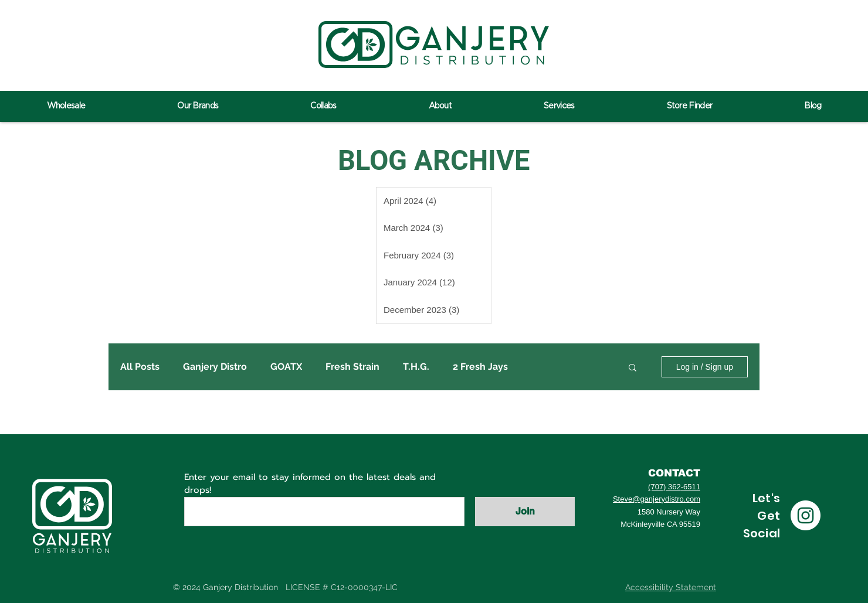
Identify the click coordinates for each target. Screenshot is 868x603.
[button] (633, 368)
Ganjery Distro (215, 367)
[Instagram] (806, 515)
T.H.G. (416, 367)
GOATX (286, 367)
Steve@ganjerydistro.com (657, 499)
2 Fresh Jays (480, 367)
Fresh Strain (352, 367)
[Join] (525, 512)
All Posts (140, 367)
